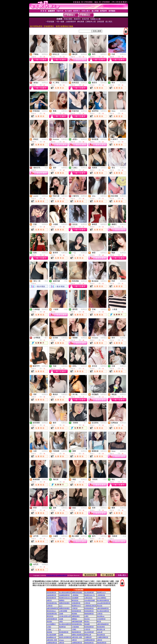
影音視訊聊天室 (51, 592)
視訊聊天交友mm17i (65, 598)
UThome (61, 640)
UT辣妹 (49, 629)
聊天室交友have (51, 611)
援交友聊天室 (101, 635)
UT (60, 629)
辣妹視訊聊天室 (89, 613)
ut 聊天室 (100, 613)
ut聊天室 (49, 600)
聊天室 (99, 621)
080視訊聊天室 (76, 603)
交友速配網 (75, 598)
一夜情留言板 (101, 595)
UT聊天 (74, 629)
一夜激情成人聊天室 (90, 606)
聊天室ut (87, 621)
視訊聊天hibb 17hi (90, 595)
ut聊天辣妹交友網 (77, 621)
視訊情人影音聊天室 (65, 637)
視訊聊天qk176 (101, 592)
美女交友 (100, 606)
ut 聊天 (86, 616)
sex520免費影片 (51, 624)
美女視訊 (49, 621)
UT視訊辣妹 (75, 627)
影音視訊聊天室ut (52, 603)
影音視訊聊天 (101, 627)
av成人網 (100, 632)
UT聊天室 (87, 603)
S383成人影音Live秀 (65, 616)
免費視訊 (45, 54)
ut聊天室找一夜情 (77, 637)
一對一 (124, 309)
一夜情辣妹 (75, 595)
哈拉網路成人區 (51, 637)
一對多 (46, 168)
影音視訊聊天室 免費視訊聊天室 (57, 575)
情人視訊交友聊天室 (65, 592)
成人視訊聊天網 (89, 592)
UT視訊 (49, 627)
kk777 (61, 606)
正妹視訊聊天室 (51, 595)
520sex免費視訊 (102, 598)
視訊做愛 (87, 624)
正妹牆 (61, 613)
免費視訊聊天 (76, 616)
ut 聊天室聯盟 (63, 611)
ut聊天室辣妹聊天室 (53, 608)
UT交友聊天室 (101, 619)
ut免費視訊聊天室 (90, 640)
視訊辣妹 (74, 613)
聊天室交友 (75, 600)
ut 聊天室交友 (88, 598)
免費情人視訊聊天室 (78, 635)
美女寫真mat (101, 616)
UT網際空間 (88, 637)
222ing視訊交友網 (90, 600)
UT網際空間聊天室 (102, 637)
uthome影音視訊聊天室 (104, 603)
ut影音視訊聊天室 (52, 619)
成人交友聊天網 (89, 632)
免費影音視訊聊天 (77, 592)
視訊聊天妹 (62, 627)
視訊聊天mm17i (76, 606)
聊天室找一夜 (101, 629)
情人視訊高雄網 (51, 635)
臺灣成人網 (88, 635)
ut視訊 (61, 621)
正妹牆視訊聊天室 (64, 595)
